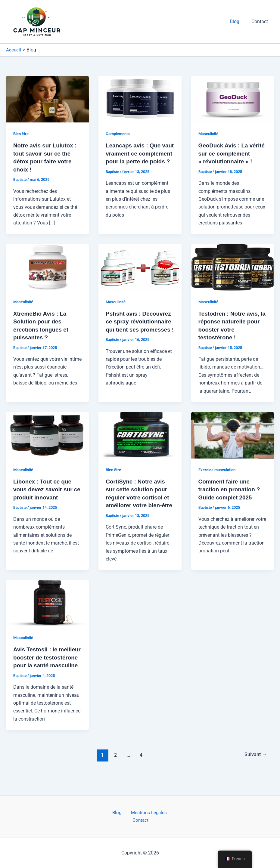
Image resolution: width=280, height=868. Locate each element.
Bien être (22, 134)
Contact (261, 22)
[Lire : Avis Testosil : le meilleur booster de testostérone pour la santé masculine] (47, 617)
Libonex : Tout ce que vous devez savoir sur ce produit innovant (45, 496)
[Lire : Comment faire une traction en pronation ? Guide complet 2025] (233, 442)
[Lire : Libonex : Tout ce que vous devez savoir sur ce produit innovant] (47, 442)
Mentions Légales (137, 820)
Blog (238, 22)
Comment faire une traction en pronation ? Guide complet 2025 (231, 496)
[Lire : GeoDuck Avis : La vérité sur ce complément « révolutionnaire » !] (233, 99)
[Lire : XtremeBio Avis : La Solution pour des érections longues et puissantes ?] (47, 274)
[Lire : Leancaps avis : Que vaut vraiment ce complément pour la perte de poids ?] (140, 99)
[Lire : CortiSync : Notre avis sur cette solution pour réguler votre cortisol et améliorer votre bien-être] (140, 442)
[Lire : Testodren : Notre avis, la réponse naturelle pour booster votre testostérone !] (233, 274)
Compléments (119, 134)
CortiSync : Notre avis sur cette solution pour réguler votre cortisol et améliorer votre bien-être (139, 504)
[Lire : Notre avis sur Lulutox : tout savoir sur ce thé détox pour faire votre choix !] (47, 99)
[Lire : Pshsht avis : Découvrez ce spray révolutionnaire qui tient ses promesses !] (140, 274)
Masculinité (210, 134)
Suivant (255, 776)
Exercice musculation (219, 476)
